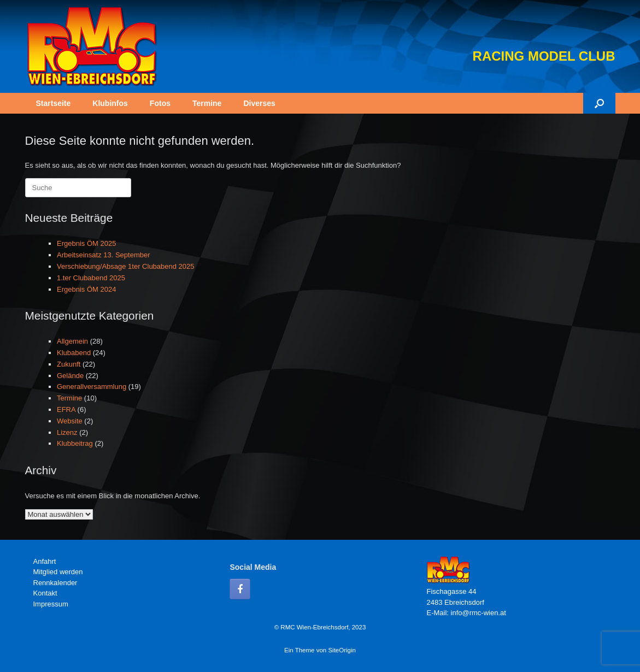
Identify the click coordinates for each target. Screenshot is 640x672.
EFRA (66, 409)
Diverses (259, 103)
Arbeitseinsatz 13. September (104, 255)
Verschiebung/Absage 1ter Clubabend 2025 (126, 266)
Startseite (54, 103)
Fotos (160, 103)
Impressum (51, 604)
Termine (207, 103)
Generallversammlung (92, 387)
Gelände (70, 376)
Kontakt (45, 593)
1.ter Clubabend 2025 (91, 278)
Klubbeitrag (75, 443)
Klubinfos (110, 103)
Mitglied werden (58, 572)
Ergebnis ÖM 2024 (86, 289)
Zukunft (69, 364)
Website (70, 421)
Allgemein (72, 341)
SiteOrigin (342, 650)
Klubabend (74, 353)
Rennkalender (55, 583)
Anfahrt (45, 561)
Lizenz (67, 432)
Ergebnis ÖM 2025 (86, 243)
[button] (599, 103)
